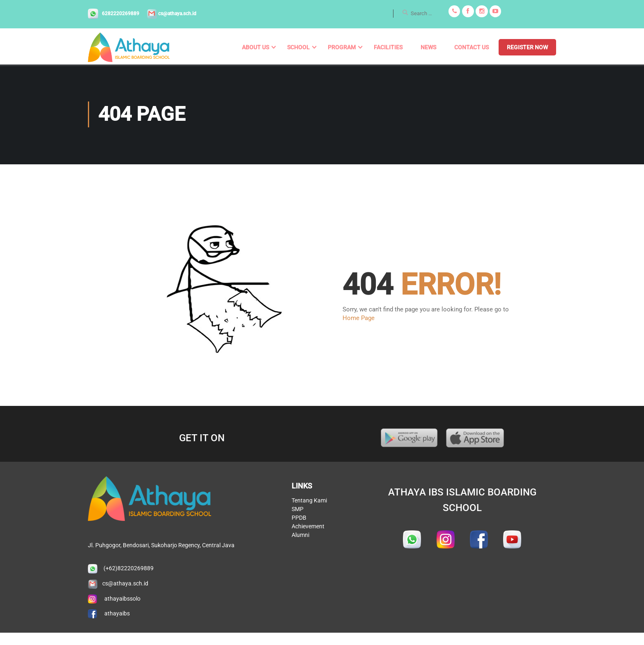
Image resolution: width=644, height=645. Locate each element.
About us (255, 47)
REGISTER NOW (527, 47)
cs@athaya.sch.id (171, 14)
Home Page (359, 320)
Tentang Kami (309, 577)
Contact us (471, 47)
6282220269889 (114, 14)
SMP (298, 585)
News (428, 47)
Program (342, 47)
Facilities (388, 47)
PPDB (299, 594)
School (298, 47)
